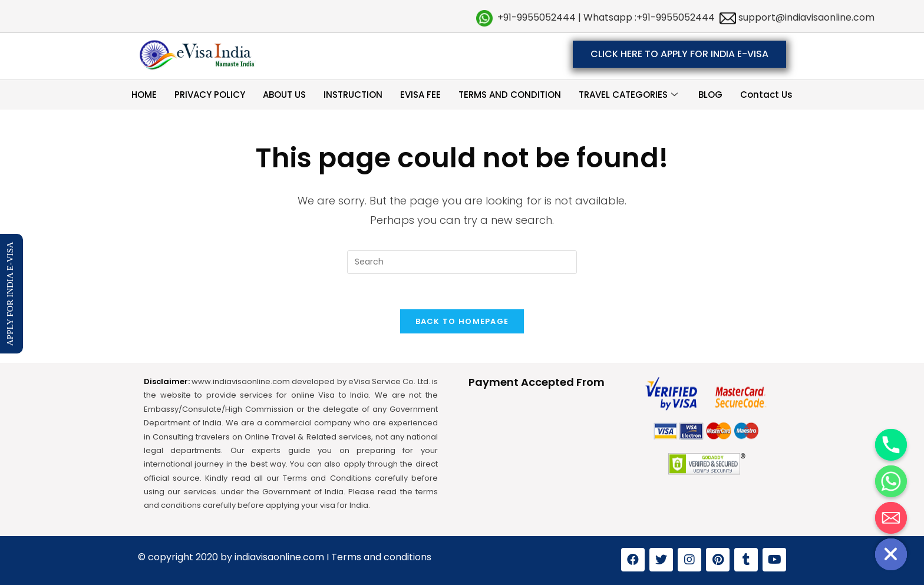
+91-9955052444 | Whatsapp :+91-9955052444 (606, 17)
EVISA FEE (420, 95)
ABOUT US (284, 95)
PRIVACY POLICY (210, 95)
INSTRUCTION (353, 95)
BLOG (710, 95)
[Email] (891, 518)
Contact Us (766, 95)
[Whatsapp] (891, 481)
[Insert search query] (462, 262)
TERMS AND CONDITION (510, 95)
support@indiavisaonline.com (805, 17)
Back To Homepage (462, 321)
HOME (144, 95)
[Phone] (891, 445)
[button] (679, 54)
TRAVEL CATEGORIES (630, 95)
